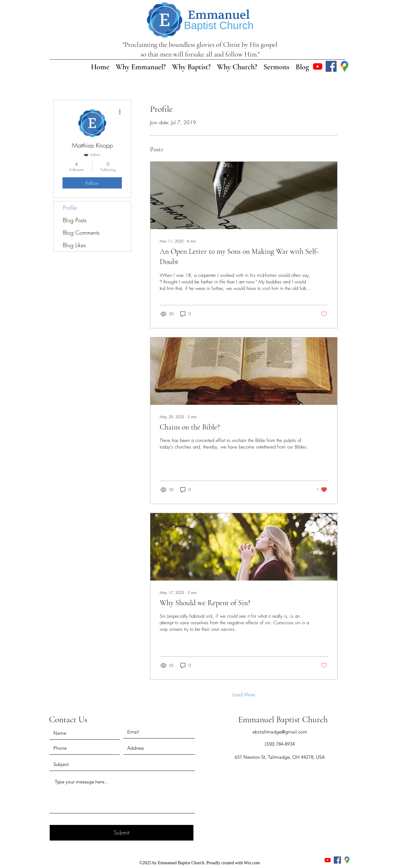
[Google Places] (345, 66)
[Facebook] (331, 66)
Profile (70, 208)
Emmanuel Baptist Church (283, 719)
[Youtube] (318, 66)
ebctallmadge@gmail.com (280, 732)
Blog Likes (74, 245)
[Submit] (122, 833)
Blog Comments (81, 233)
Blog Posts (75, 220)
